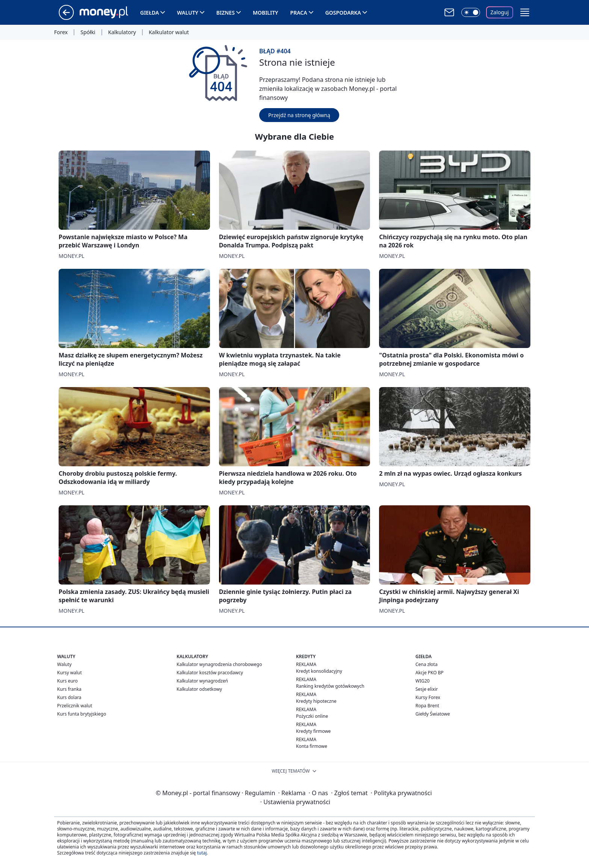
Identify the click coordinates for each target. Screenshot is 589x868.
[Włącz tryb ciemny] (471, 12)
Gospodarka (343, 13)
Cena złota (427, 664)
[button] (525, 12)
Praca (299, 13)
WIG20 (423, 681)
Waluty (188, 13)
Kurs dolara (69, 697)
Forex (61, 32)
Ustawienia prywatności (295, 802)
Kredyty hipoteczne (316, 701)
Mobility (266, 13)
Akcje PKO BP (430, 673)
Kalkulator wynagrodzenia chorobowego (219, 664)
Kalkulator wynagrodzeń (202, 681)
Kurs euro (67, 681)
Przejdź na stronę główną (299, 115)
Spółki (88, 32)
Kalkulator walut (169, 32)
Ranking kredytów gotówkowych (330, 686)
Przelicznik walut (75, 706)
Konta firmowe (312, 746)
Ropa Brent (427, 706)
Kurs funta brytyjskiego (82, 714)
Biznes (226, 13)
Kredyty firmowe (313, 731)
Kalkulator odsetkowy (199, 689)
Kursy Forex (428, 697)
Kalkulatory (122, 32)
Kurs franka (69, 689)
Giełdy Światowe (433, 714)
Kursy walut (69, 673)
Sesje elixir (427, 689)
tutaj (202, 853)
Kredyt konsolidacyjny (319, 671)
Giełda (150, 13)
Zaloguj (500, 12)
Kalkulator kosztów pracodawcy (210, 673)
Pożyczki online (312, 716)
